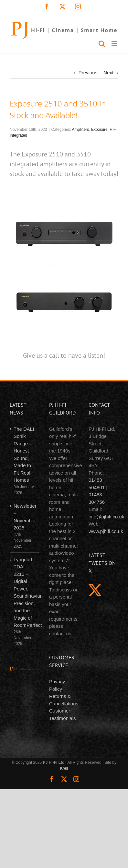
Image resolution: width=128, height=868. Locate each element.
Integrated (18, 135)
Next (108, 73)
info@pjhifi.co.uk (106, 517)
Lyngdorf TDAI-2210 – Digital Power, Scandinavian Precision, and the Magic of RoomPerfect (25, 592)
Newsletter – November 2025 (25, 517)
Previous (88, 73)
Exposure (99, 130)
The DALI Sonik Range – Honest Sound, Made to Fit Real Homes (24, 455)
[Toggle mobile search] (102, 44)
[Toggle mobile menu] (115, 44)
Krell (64, 768)
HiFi (113, 130)
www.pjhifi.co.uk (106, 531)
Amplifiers (81, 130)
